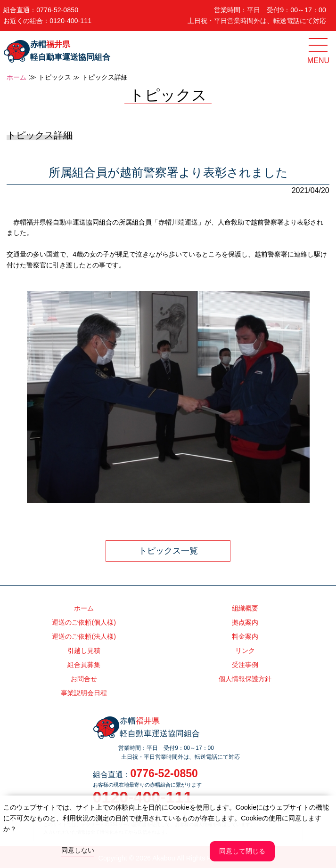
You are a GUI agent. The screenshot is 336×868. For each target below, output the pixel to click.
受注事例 (245, 665)
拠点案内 (245, 622)
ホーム (16, 77)
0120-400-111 (70, 21)
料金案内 (245, 636)
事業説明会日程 (84, 693)
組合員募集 (84, 665)
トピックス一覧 (168, 551)
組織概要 (245, 608)
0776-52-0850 (57, 10)
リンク (245, 651)
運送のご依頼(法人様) (84, 636)
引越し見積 (84, 651)
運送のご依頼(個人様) (84, 622)
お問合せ (84, 679)
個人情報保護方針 (245, 679)
